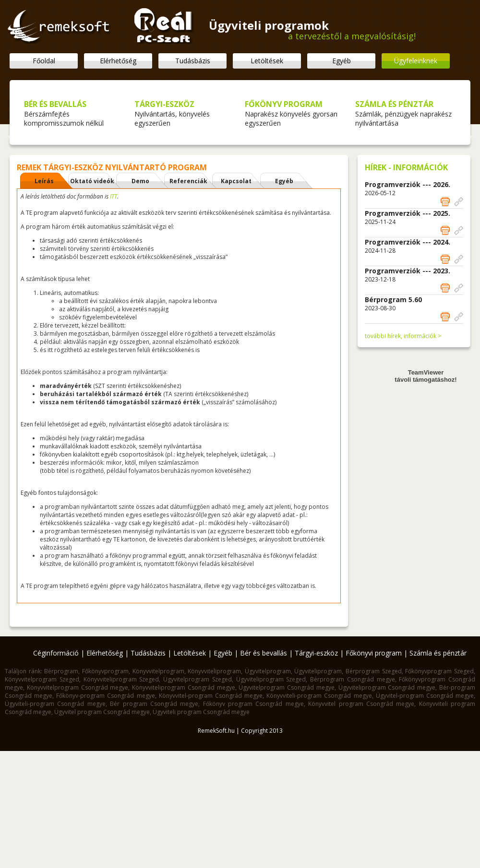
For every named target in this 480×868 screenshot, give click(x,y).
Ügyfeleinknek (416, 61)
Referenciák (188, 181)
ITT (114, 196)
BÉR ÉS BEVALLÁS (55, 104)
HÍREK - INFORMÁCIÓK (406, 167)
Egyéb (342, 61)
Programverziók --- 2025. (408, 213)
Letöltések (267, 61)
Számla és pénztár (438, 653)
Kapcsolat (236, 181)
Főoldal (44, 61)
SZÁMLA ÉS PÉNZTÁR (394, 104)
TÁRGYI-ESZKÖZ (164, 104)
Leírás (44, 181)
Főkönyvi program (374, 653)
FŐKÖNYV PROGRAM (284, 104)
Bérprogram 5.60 (393, 299)
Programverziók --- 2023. (408, 271)
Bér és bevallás (264, 653)
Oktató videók (92, 181)
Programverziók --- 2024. (408, 242)
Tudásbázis (193, 61)
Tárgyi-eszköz (316, 653)
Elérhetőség (118, 61)
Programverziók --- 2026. (408, 184)
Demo (140, 181)
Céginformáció (56, 653)
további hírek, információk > (403, 336)
